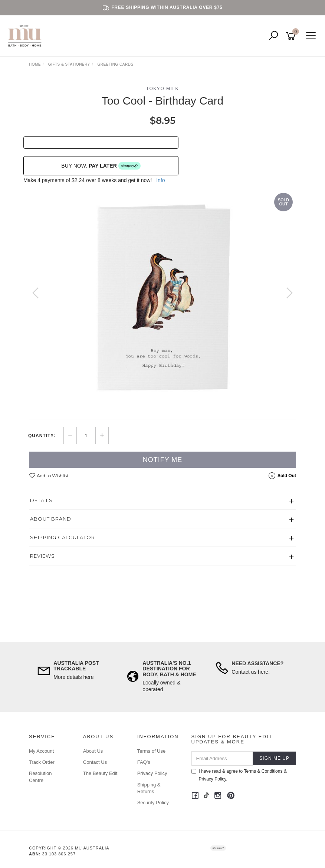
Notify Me (163, 460)
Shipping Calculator (63, 537)
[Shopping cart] (292, 36)
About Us (93, 751)
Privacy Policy (152, 773)
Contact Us (95, 762)
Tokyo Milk (162, 89)
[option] (162, 300)
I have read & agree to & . (239, 775)
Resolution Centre (40, 777)
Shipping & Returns (149, 788)
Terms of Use (152, 751)
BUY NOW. (101, 166)
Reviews (42, 556)
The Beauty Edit (100, 773)
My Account (41, 751)
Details (41, 500)
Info (160, 180)
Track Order (42, 762)
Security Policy (153, 803)
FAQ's (144, 762)
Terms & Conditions (263, 771)
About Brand (51, 519)
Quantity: (42, 436)
